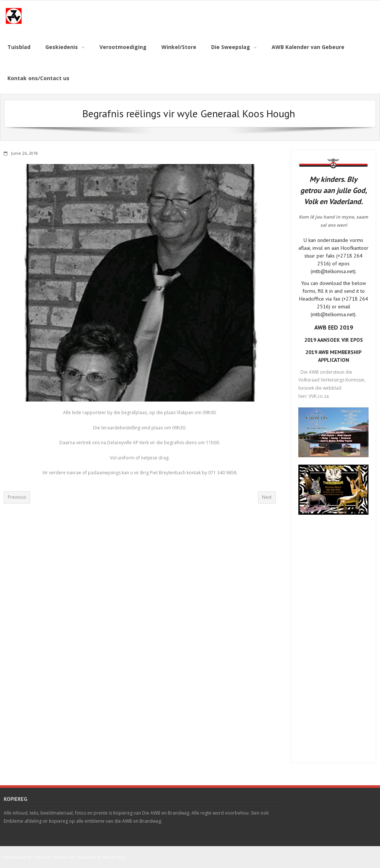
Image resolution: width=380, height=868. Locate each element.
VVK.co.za (319, 396)
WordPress (114, 857)
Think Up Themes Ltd (54, 857)
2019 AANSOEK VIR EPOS (334, 340)
